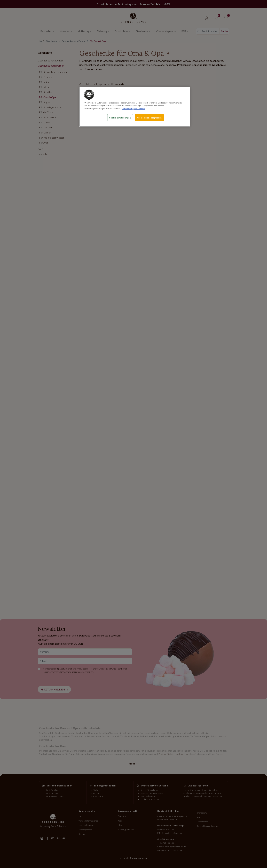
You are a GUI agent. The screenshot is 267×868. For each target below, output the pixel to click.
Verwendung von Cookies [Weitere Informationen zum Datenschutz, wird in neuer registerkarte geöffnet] (133, 109)
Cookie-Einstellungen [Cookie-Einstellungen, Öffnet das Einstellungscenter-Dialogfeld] (120, 118)
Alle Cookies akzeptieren (149, 118)
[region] (135, 107)
